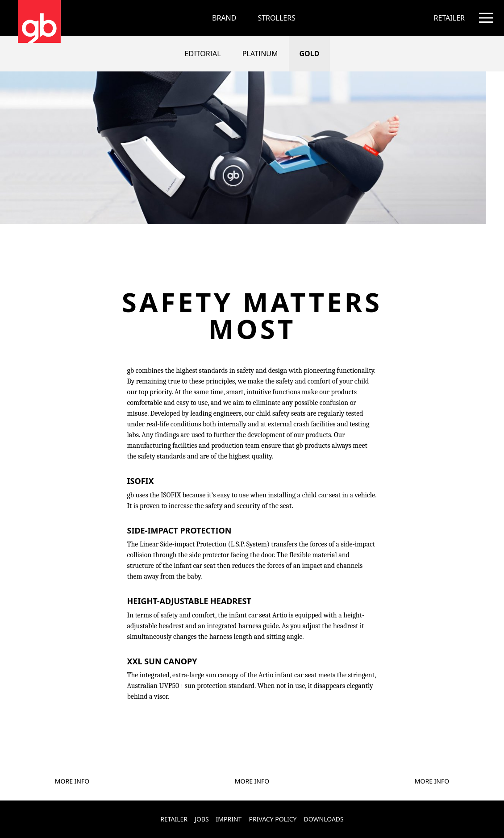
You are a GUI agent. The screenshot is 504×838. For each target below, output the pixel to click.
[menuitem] (277, 18)
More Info (72, 781)
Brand (224, 18)
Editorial (203, 54)
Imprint (229, 819)
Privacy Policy (273, 819)
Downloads (324, 819)
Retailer (174, 819)
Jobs (202, 819)
